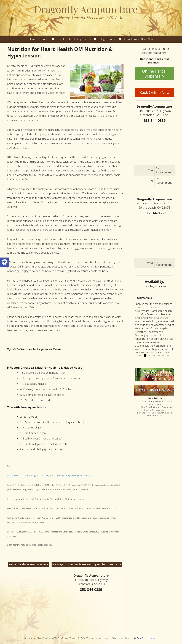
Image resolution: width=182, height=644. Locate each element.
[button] (5, 262)
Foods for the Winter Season (29, 564)
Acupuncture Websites (35, 638)
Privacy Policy (124, 638)
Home (33, 39)
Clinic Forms (132, 39)
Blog (102, 39)
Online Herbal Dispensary (154, 74)
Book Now (147, 39)
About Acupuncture (80, 39)
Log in (152, 638)
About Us (44, 39)
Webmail (138, 638)
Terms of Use (111, 638)
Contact (112, 39)
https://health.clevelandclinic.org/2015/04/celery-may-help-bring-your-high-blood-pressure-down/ (49, 476)
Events (61, 39)
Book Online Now (154, 92)
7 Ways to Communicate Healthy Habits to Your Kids (87, 564)
